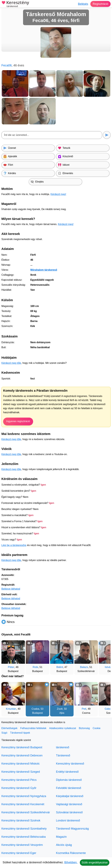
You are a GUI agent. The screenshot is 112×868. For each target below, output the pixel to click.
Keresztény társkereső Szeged (21, 772)
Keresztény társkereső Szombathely (24, 829)
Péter (11, 667)
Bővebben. (71, 862)
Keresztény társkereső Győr (19, 788)
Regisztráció (100, 4)
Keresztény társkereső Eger (19, 853)
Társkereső (63, 755)
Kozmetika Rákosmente (71, 853)
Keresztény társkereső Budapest (22, 747)
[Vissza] (7, 656)
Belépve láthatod (11, 589)
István (108, 667)
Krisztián (11, 709)
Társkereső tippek (20, 733)
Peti (84, 709)
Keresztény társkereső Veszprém (22, 845)
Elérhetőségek (9, 728)
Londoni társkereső (68, 820)
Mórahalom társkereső (44, 270)
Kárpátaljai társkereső (70, 796)
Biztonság (84, 728)
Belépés (83, 4)
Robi (35, 667)
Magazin (61, 837)
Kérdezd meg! (58, 194)
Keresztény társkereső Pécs (19, 780)
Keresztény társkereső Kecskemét (23, 804)
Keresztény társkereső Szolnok (21, 820)
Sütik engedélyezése (95, 863)
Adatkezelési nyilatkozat (63, 728)
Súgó (4, 733)
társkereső (63, 747)
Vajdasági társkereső (69, 804)
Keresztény (15, 4)
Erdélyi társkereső (67, 772)
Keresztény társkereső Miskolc (21, 764)
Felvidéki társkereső (69, 788)
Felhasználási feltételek (33, 728)
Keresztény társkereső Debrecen (22, 755)
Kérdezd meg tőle (11, 363)
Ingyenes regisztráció (18, 421)
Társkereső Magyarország (72, 829)
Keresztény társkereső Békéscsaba (24, 837)
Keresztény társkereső (70, 764)
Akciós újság (64, 845)
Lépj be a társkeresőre (14, 545)
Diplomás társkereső (69, 780)
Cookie (97, 728)
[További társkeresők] (105, 656)
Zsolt (60, 709)
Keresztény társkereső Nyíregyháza (24, 796)
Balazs (84, 667)
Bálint (60, 667)
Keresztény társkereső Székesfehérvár (26, 812)
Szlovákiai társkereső (69, 812)
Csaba (35, 709)
